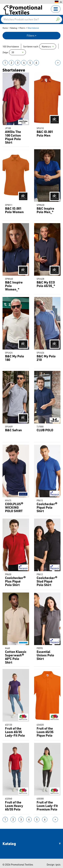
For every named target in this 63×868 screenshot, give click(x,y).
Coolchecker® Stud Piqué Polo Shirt (47, 581)
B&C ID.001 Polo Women (14, 210)
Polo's (22, 28)
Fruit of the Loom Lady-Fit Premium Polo (47, 806)
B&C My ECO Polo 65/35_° (46, 284)
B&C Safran (13, 430)
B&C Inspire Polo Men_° (45, 210)
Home (5, 28)
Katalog (14, 28)
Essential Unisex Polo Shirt (45, 655)
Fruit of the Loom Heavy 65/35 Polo (14, 806)
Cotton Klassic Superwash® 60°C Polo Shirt (16, 657)
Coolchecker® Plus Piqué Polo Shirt (15, 581)
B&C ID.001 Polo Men (45, 133)
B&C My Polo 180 (15, 358)
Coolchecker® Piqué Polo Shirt (47, 507)
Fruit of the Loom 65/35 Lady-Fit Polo (15, 732)
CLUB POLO (45, 430)
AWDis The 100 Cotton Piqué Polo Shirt (13, 137)
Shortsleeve (33, 28)
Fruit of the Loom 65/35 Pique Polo (45, 732)
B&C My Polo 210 (46, 358)
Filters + (32, 36)
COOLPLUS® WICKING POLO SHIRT (14, 507)
